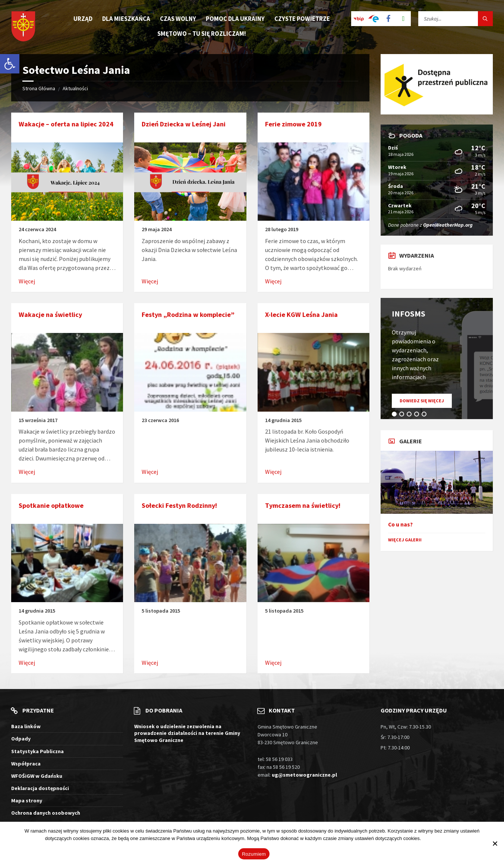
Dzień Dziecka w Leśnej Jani (184, 124)
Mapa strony (27, 800)
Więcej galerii (405, 540)
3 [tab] (410, 415)
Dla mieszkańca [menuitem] (126, 19)
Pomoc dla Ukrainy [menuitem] (235, 19)
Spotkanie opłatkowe (51, 505)
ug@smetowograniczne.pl (304, 775)
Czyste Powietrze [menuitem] (302, 19)
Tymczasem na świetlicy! (303, 505)
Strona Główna (39, 88)
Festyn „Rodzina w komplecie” (188, 314)
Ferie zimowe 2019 (293, 124)
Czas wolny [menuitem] (178, 19)
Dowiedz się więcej (426, 403)
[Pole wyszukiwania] (456, 19)
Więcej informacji (441, 838)
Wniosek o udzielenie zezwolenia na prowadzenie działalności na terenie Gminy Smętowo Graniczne (187, 733)
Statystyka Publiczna (37, 751)
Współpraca (26, 764)
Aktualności (75, 88)
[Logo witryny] (23, 27)
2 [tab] (403, 415)
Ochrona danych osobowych (46, 813)
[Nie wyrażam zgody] (495, 843)
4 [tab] (418, 415)
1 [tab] (396, 415)
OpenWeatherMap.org (448, 225)
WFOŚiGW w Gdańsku (37, 776)
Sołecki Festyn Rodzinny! (179, 505)
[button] (10, 64)
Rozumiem (254, 854)
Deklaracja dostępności (40, 788)
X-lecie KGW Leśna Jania (301, 314)
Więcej (27, 281)
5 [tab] (425, 415)
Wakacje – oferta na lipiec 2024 (66, 124)
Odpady (21, 739)
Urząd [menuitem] (83, 19)
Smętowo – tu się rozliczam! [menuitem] (202, 34)
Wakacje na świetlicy (50, 314)
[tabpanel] (437, 358)
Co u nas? (400, 524)
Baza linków (26, 726)
